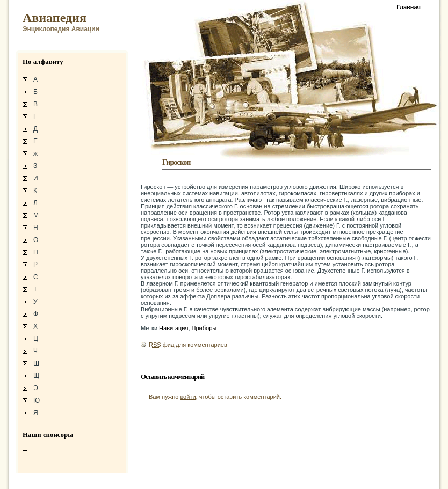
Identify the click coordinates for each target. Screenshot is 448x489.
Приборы (204, 328)
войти (188, 397)
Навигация (174, 328)
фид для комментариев (188, 345)
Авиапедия (55, 18)
